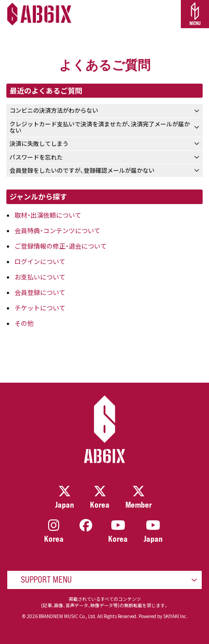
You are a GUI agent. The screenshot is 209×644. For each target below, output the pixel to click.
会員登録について (40, 292)
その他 (24, 323)
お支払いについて (40, 277)
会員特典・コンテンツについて (57, 230)
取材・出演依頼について (48, 215)
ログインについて (40, 261)
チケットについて (40, 308)
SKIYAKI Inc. (175, 616)
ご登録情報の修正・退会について (61, 246)
